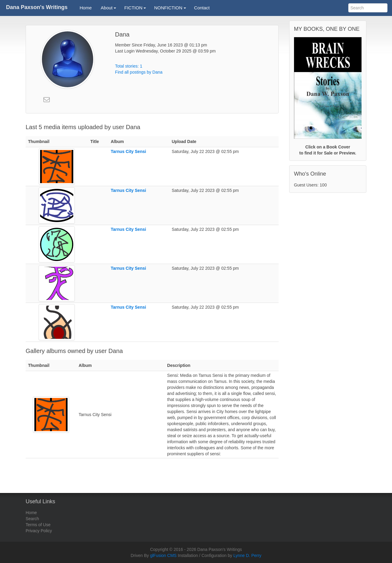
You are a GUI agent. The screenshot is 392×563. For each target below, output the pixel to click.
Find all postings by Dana (139, 72)
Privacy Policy (39, 531)
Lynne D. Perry (247, 555)
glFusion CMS (163, 555)
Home (31, 513)
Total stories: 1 (129, 66)
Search (32, 519)
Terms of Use (38, 525)
